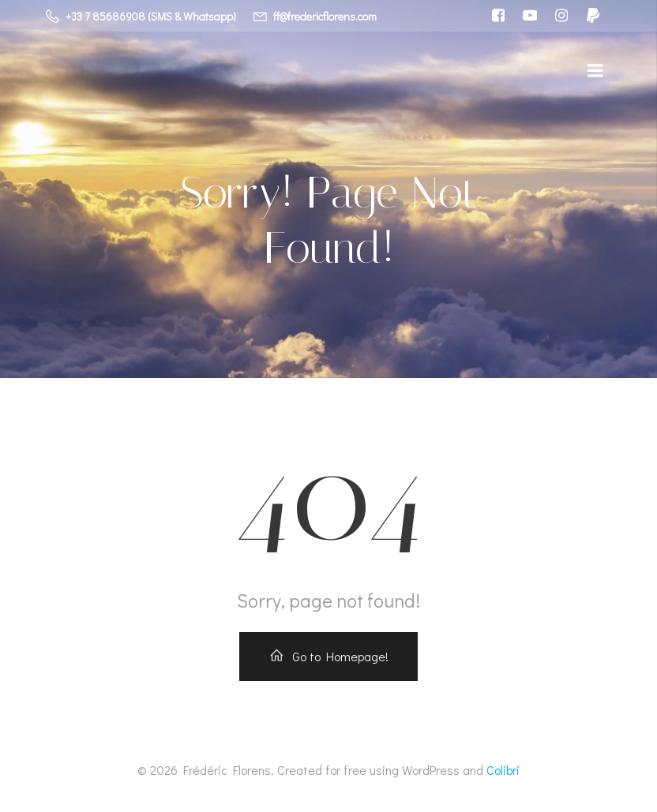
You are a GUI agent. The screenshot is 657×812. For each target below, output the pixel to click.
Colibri (503, 770)
